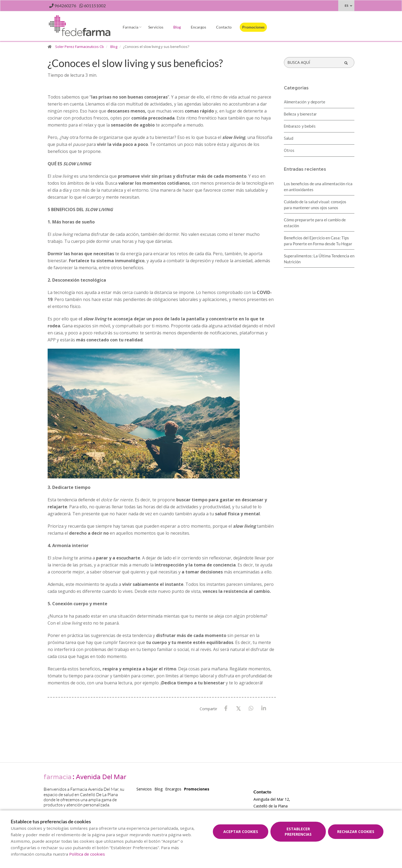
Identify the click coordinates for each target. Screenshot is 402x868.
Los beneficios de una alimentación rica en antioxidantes (318, 187)
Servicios (156, 27)
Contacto (224, 27)
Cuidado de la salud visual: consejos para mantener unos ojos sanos (315, 205)
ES (346, 6)
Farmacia (131, 27)
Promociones (253, 27)
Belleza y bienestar (300, 114)
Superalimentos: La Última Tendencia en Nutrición (319, 259)
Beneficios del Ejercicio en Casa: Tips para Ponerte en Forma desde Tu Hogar (318, 241)
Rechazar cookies (356, 832)
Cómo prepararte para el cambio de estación (315, 223)
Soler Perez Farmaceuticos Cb (80, 47)
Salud (289, 139)
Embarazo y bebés (300, 127)
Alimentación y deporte (305, 102)
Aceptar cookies (241, 832)
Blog (177, 27)
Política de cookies (87, 854)
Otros (289, 151)
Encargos (198, 27)
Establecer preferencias (298, 832)
